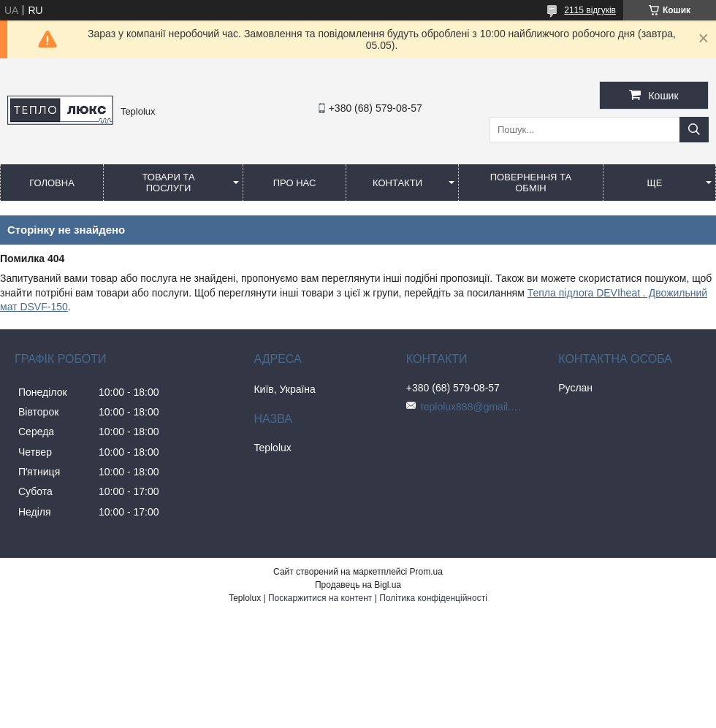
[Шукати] (694, 130)
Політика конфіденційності (433, 598)
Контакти (397, 183)
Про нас (295, 183)
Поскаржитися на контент (320, 598)
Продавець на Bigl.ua (358, 585)
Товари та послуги (168, 183)
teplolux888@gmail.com (472, 407)
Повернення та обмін (531, 183)
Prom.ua (426, 572)
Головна (52, 183)
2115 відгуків (590, 10)
